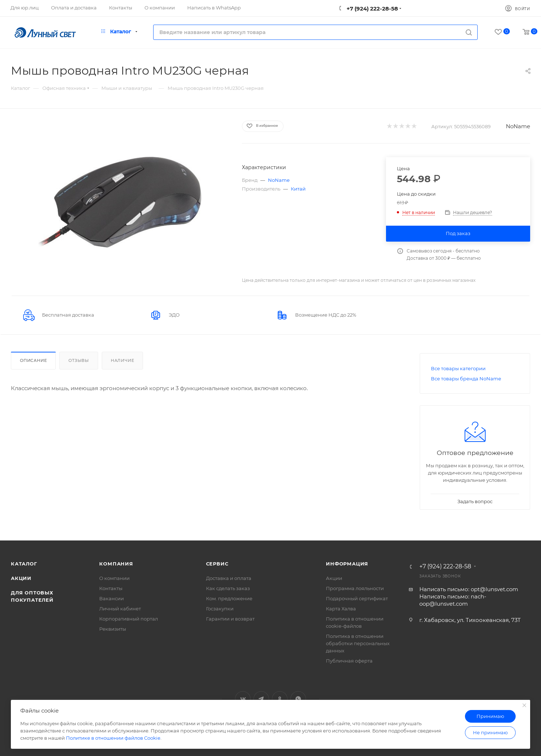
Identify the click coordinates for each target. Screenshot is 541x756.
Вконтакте (243, 699)
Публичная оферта (349, 661)
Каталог (24, 564)
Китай (298, 189)
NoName (518, 126)
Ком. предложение (229, 598)
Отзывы (79, 360)
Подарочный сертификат (357, 598)
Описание (33, 360)
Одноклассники (280, 699)
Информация (347, 564)
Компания (116, 564)
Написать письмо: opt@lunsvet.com (469, 589)
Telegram (261, 699)
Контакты (111, 588)
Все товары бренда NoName (466, 379)
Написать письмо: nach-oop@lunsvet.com (453, 600)
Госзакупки (220, 609)
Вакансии (112, 598)
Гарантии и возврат (230, 619)
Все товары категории (458, 368)
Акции (21, 578)
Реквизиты (113, 629)
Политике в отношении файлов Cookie (113, 738)
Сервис (217, 564)
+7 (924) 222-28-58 (372, 9)
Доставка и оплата (229, 578)
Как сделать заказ (228, 588)
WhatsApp (298, 699)
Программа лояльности (355, 588)
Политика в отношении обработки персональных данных (358, 643)
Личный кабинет (120, 609)
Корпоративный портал (129, 619)
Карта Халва (341, 609)
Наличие (123, 360)
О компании (114, 578)
